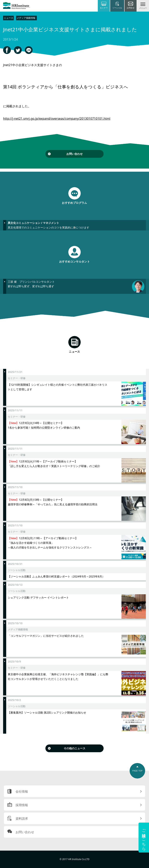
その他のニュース (74, 748)
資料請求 (22, 819)
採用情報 (22, 805)
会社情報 (22, 791)
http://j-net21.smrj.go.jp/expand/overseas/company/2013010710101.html (57, 119)
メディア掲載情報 (26, 18)
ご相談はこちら (144, 838)
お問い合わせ (74, 154)
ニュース (9, 18)
